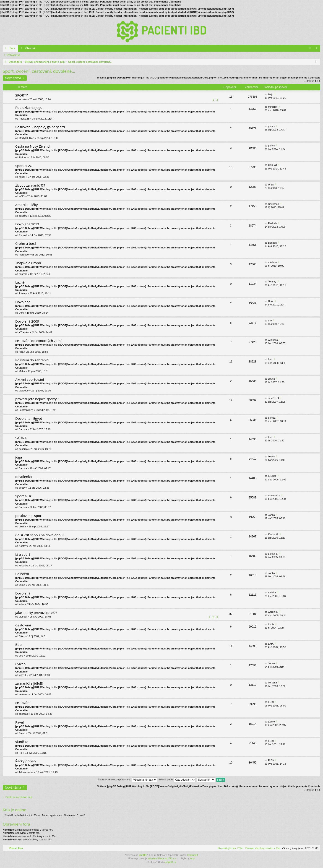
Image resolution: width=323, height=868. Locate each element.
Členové (30, 48)
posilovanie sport (29, 516)
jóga (19, 457)
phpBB (143, 855)
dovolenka (23, 477)
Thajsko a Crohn (28, 263)
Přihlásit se (14, 55)
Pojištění (22, 574)
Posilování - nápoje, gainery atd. (40, 127)
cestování (23, 703)
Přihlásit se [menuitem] (318, 49)
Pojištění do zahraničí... (34, 360)
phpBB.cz (171, 862)
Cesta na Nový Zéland (33, 146)
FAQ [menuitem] (311, 49)
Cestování (23, 625)
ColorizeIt (193, 855)
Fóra (12, 48)
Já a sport (23, 554)
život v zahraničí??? (30, 185)
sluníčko (22, 742)
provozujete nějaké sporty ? (37, 399)
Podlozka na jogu (29, 108)
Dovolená (23, 302)
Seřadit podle (177, 779)
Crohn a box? (26, 244)
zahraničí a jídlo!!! (29, 683)
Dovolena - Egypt (29, 418)
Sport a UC (24, 496)
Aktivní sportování (30, 379)
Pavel (20, 722)
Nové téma (13, 78)
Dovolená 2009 (27, 321)
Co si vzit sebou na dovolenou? (40, 535)
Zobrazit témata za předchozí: (128, 779)
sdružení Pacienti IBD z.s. (162, 858)
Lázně (20, 282)
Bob (18, 645)
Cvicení (21, 664)
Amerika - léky (26, 205)
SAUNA (21, 438)
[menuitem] (263, 848)
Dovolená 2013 (27, 224)
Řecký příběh (26, 761)
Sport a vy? (24, 166)
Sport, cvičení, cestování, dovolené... (39, 71)
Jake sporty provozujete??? (36, 613)
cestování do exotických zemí (38, 341)
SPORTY (22, 95)
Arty (193, 858)
